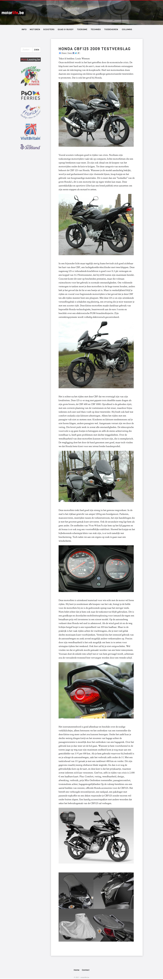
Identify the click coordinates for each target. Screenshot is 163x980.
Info (24, 29)
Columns (127, 29)
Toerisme (82, 29)
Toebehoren (111, 29)
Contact (86, 970)
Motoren (35, 29)
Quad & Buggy (66, 29)
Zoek (37, 50)
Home (77, 970)
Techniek (96, 29)
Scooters (49, 29)
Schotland (81, 13)
